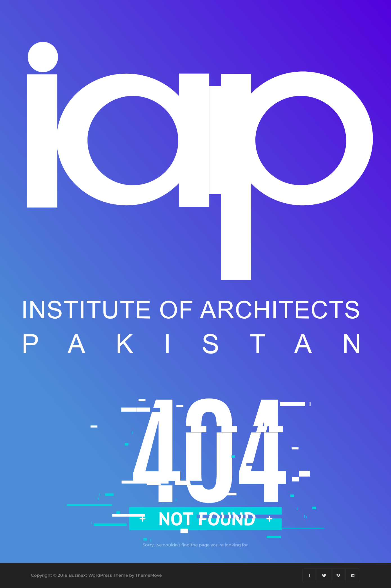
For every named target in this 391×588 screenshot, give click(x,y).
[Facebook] (310, 575)
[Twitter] (324, 575)
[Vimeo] (339, 575)
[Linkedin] (353, 575)
